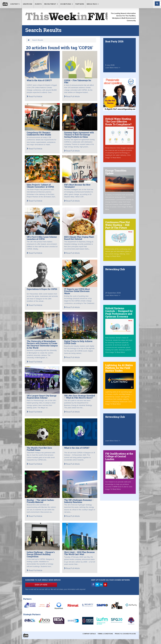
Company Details (89, 634)
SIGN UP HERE (41, 585)
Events (38, 4)
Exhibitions (67, 4)
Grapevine (28, 4)
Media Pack (93, 4)
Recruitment (51, 4)
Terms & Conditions (105, 634)
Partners (80, 4)
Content (15, 4)
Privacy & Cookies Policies (125, 634)
